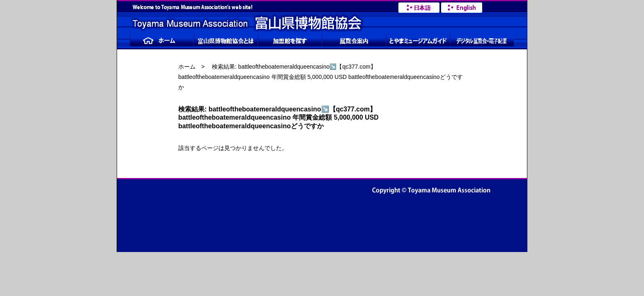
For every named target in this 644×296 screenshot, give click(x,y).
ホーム (187, 67)
